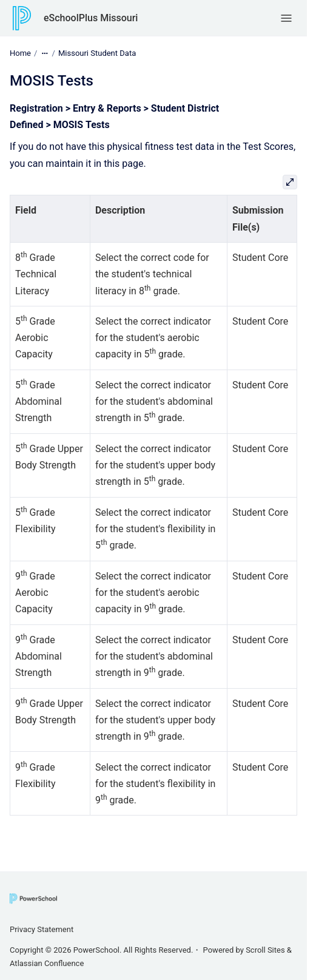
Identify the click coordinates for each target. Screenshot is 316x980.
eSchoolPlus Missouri (91, 18)
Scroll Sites (265, 950)
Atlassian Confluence (47, 963)
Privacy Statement (42, 929)
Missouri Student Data (97, 53)
